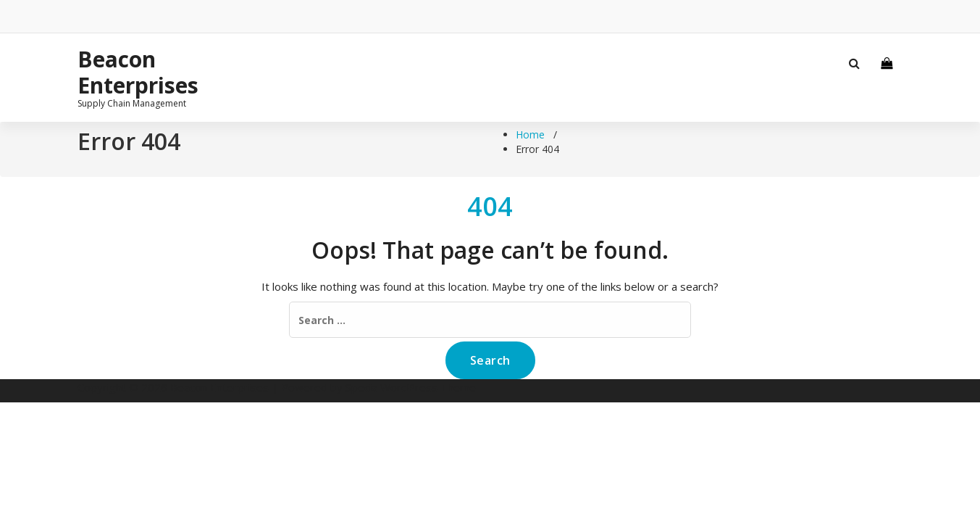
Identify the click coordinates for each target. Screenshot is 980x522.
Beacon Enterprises (138, 72)
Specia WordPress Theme (411, 387)
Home (530, 134)
